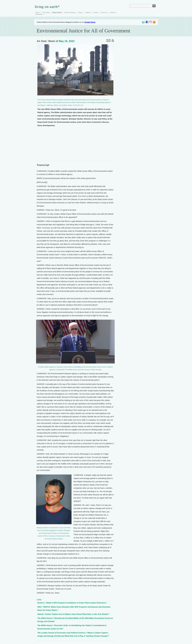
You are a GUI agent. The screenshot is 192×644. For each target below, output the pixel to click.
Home (37, 13)
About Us (104, 13)
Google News (90, 22)
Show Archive (57, 13)
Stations (88, 13)
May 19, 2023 (67, 41)
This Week (46, 13)
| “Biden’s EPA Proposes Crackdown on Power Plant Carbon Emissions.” (72, 603)
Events (96, 13)
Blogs (81, 13)
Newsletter (39, 14)
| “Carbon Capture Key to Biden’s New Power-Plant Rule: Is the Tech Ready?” (73, 614)
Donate (113, 13)
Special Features (70, 13)
